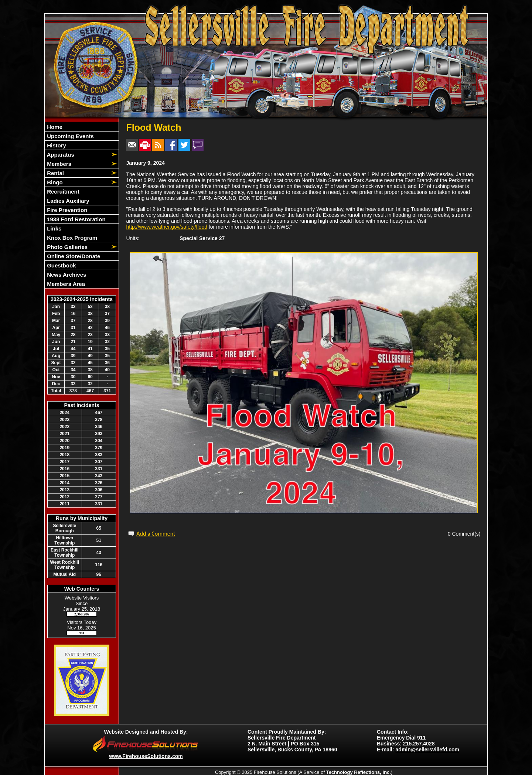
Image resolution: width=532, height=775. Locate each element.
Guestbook (61, 265)
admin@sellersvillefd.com (427, 750)
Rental (55, 173)
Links (53, 228)
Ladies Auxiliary (67, 201)
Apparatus (60, 155)
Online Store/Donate (73, 256)
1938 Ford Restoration (76, 219)
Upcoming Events (70, 136)
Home (54, 127)
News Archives (66, 275)
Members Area (65, 284)
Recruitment (62, 192)
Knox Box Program (71, 238)
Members (58, 164)
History (56, 145)
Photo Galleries (66, 247)
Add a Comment (156, 534)
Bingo (54, 182)
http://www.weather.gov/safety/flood (167, 227)
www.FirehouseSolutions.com (146, 756)
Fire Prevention (66, 210)
